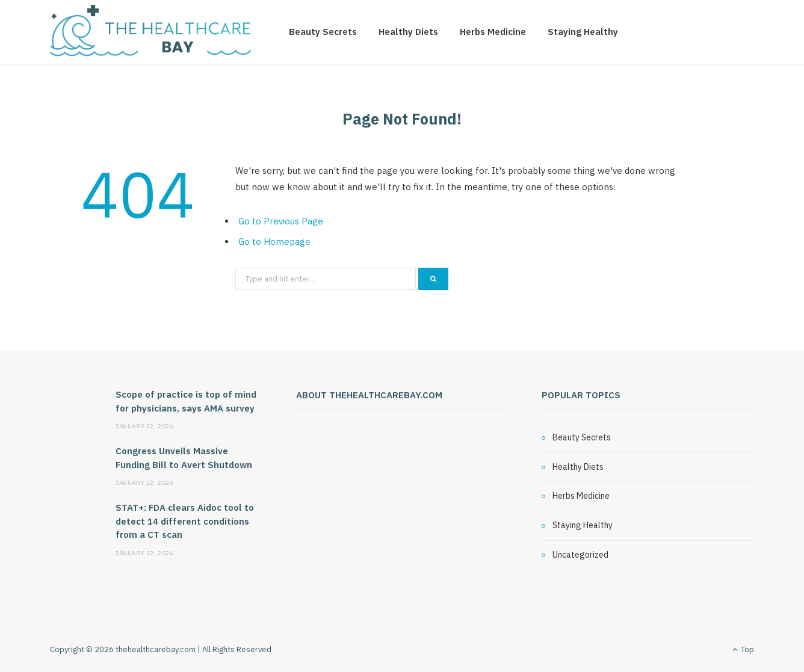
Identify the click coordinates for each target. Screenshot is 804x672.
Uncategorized (580, 555)
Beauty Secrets (323, 32)
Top (743, 649)
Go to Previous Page (281, 221)
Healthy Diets (408, 32)
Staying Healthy (583, 32)
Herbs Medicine (493, 32)
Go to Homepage (274, 242)
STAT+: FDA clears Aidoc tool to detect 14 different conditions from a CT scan (185, 521)
